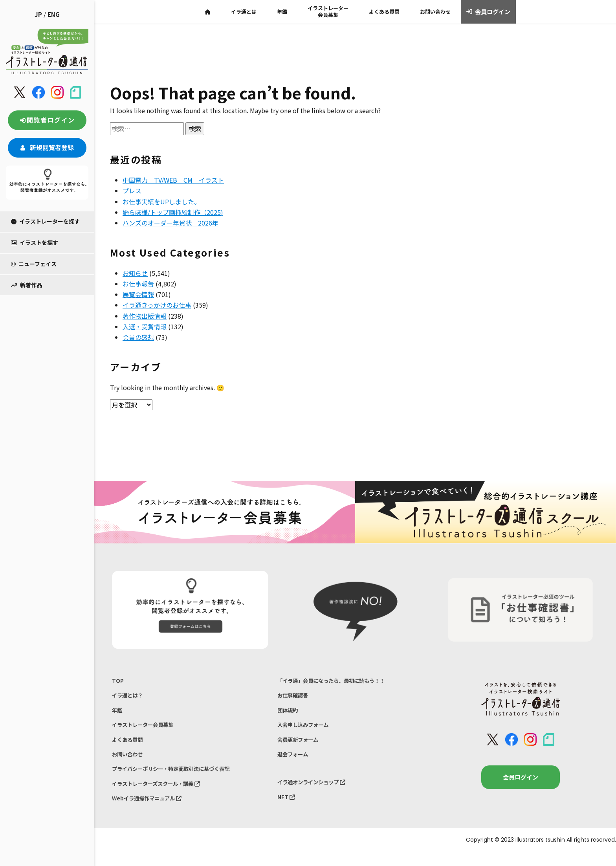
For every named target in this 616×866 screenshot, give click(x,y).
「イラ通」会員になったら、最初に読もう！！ (339, 681)
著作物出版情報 (145, 316)
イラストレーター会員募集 (328, 11)
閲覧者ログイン (47, 120)
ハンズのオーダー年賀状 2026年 (170, 223)
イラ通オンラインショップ (316, 792)
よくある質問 (384, 12)
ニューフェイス (34, 264)
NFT (287, 808)
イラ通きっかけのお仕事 (157, 305)
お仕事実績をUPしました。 (161, 202)
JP (38, 14)
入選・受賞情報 (145, 327)
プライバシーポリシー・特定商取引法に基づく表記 (180, 779)
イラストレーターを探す (45, 221)
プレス (132, 191)
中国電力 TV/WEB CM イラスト (173, 180)
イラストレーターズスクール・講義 (162, 795)
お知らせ (135, 273)
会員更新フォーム (301, 746)
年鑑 (282, 12)
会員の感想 (138, 337)
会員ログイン (489, 12)
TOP (118, 681)
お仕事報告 (138, 284)
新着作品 (27, 285)
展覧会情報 (138, 294)
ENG (54, 14)
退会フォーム (295, 762)
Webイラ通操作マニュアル (151, 812)
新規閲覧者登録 (47, 147)
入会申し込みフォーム (307, 730)
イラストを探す (35, 242)
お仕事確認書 (295, 697)
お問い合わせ (435, 12)
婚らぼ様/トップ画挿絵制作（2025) (173, 212)
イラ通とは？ (130, 697)
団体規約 (289, 714)
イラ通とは (244, 12)
